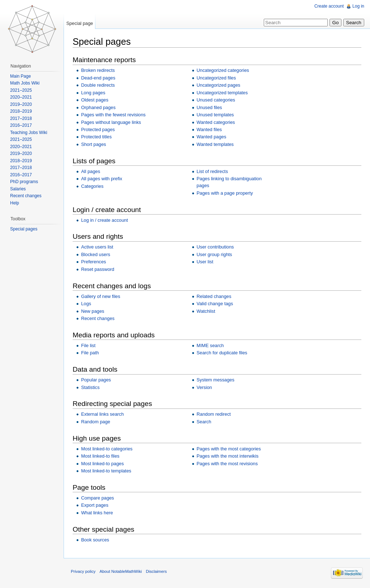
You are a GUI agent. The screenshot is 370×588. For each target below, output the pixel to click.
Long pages (93, 93)
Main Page (20, 76)
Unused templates (215, 115)
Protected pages (98, 129)
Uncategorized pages (218, 85)
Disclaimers (156, 571)
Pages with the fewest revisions (113, 115)
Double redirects (98, 85)
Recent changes (98, 318)
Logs (86, 304)
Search (204, 422)
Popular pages (96, 380)
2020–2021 (21, 97)
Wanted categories (216, 122)
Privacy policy (83, 571)
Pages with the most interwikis (227, 456)
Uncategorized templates (222, 93)
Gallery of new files (100, 296)
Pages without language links (111, 122)
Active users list (97, 247)
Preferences (93, 262)
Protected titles (96, 137)
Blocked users (95, 254)
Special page (79, 23)
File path (90, 353)
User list (205, 262)
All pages (91, 171)
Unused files (209, 107)
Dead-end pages (98, 78)
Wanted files (209, 129)
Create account (329, 6)
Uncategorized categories (223, 70)
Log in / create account (104, 220)
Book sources (95, 540)
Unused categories (216, 100)
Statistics (90, 387)
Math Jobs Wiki (25, 83)
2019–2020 (21, 104)
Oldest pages (94, 100)
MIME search (210, 345)
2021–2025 (21, 90)
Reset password (98, 269)
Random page (95, 422)
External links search (102, 414)
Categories (92, 186)
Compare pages (97, 498)
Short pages (93, 144)
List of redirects (212, 171)
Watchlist (206, 311)
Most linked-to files (100, 456)
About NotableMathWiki (121, 571)
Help (15, 203)
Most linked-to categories (107, 449)
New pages (92, 311)
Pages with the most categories (229, 449)
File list (88, 345)
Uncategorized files (216, 78)
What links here (97, 513)
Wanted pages (211, 137)
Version (204, 387)
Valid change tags (215, 304)
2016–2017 (21, 125)
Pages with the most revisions (227, 464)
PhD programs (24, 182)
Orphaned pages (98, 107)
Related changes (214, 296)
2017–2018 (21, 118)
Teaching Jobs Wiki (29, 133)
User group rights (214, 254)
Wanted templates (215, 144)
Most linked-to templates (106, 471)
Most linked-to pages (102, 464)
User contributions (215, 247)
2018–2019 (21, 111)
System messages (216, 380)
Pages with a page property (225, 193)
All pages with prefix (102, 179)
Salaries (18, 189)
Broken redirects (98, 70)
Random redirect (214, 414)
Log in (358, 6)
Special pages (24, 229)
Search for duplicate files (222, 353)
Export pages (94, 505)
